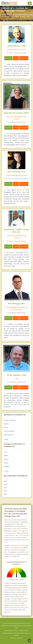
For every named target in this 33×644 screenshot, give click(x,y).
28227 (5, 494)
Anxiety (6, 427)
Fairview (6, 463)
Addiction (6, 424)
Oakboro (6, 459)
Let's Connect (8, 58)
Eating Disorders (8, 435)
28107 (5, 488)
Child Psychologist (9, 431)
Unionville (6, 466)
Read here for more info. (17, 638)
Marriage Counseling (10, 420)
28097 (5, 481)
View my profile (24, 58)
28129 (5, 484)
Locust (6, 452)
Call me (16, 58)
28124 (5, 491)
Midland (6, 456)
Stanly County (20, 545)
